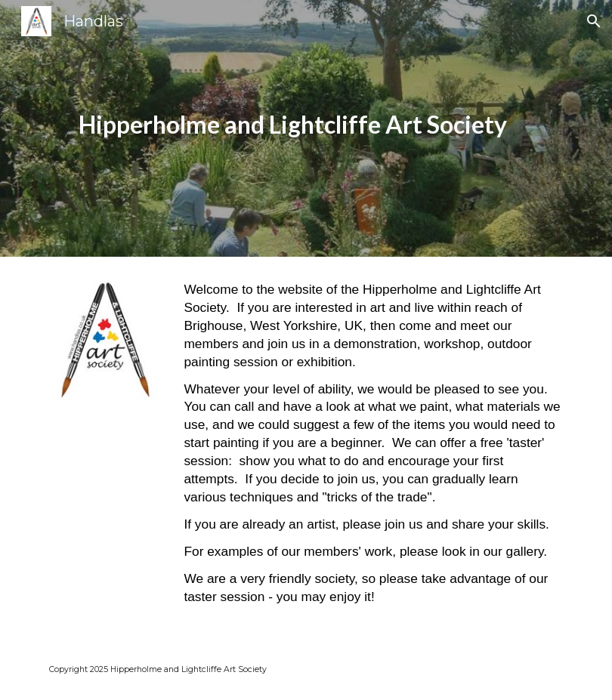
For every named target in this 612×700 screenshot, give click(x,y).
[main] (284, 129)
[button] (594, 21)
